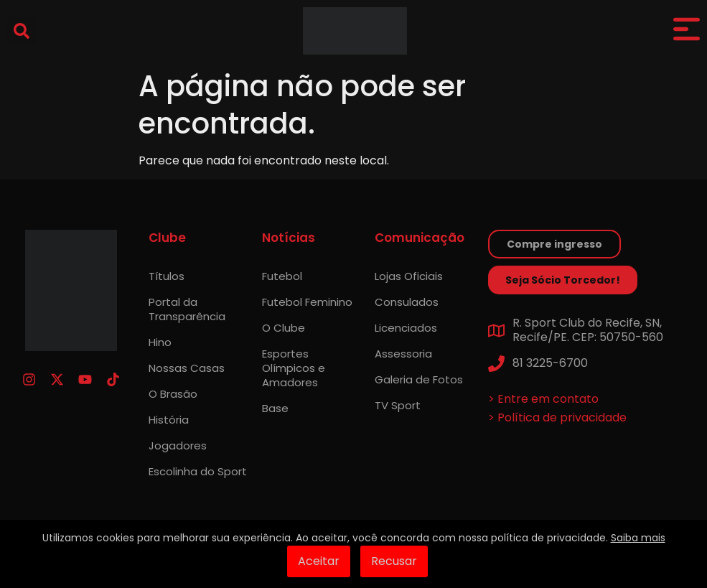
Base (275, 408)
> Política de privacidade (557, 417)
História (169, 420)
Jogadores (178, 445)
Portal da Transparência (187, 309)
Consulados (407, 302)
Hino (160, 342)
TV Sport (398, 405)
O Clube (284, 328)
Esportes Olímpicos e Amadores (294, 368)
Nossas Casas (187, 368)
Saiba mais (638, 538)
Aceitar (319, 561)
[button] (22, 31)
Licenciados (406, 328)
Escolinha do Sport (198, 471)
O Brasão (173, 394)
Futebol (282, 276)
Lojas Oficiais (409, 276)
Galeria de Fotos (419, 379)
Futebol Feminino (307, 302)
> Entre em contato (543, 399)
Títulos (167, 276)
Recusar (394, 561)
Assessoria (403, 354)
